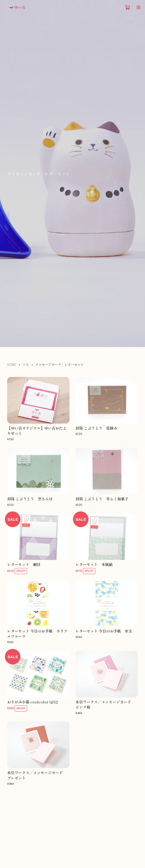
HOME (12, 365)
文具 (26, 365)
